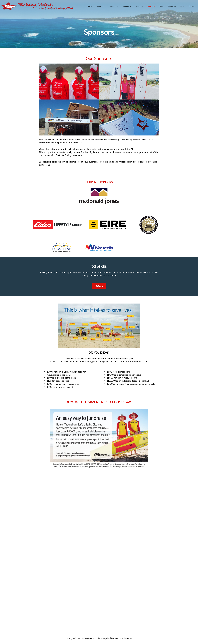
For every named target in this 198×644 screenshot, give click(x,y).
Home (101, 6)
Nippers (135, 6)
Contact (193, 6)
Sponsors (157, 6)
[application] (113, 6)
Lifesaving (122, 6)
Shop (166, 6)
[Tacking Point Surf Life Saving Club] (37, 6)
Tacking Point (127, 638)
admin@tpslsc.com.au (125, 162)
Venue (146, 6)
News (184, 6)
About (110, 6)
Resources (175, 6)
